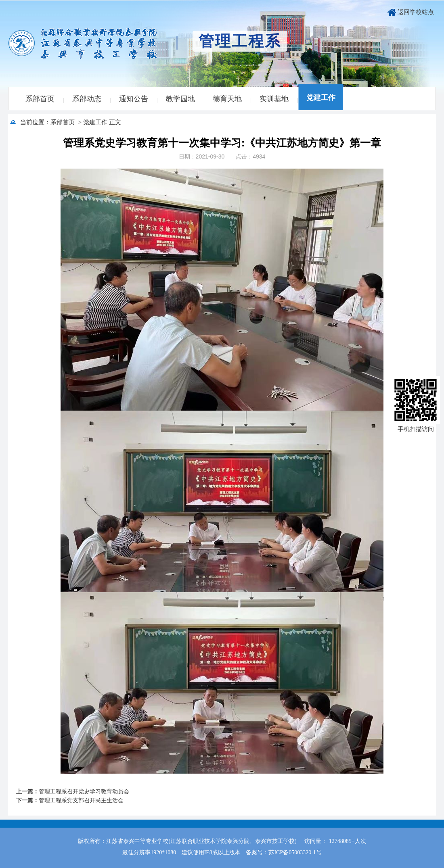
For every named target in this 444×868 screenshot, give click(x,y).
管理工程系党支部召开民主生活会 (81, 800)
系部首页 (40, 99)
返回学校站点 (416, 12)
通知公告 (134, 99)
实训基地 (274, 99)
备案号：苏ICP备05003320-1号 (284, 852)
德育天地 (227, 99)
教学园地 (180, 99)
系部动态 (87, 99)
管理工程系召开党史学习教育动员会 (84, 792)
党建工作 (321, 98)
